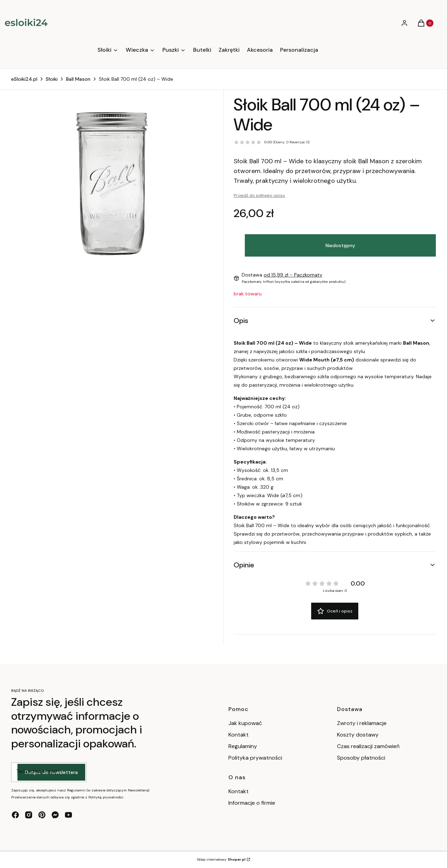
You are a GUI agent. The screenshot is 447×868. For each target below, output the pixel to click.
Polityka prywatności (255, 758)
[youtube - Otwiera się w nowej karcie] (68, 815)
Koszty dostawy (358, 735)
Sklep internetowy (221, 859)
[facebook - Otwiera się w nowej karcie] (15, 815)
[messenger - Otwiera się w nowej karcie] (55, 815)
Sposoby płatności (361, 758)
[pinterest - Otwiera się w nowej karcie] (42, 815)
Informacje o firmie (252, 803)
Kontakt (239, 735)
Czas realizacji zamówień (368, 746)
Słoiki (52, 79)
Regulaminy (243, 746)
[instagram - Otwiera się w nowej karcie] (29, 815)
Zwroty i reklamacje (362, 723)
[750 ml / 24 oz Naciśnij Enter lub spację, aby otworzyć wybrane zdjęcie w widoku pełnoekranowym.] (112, 183)
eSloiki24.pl (24, 79)
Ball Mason (78, 79)
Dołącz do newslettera (51, 772)
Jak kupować (245, 723)
